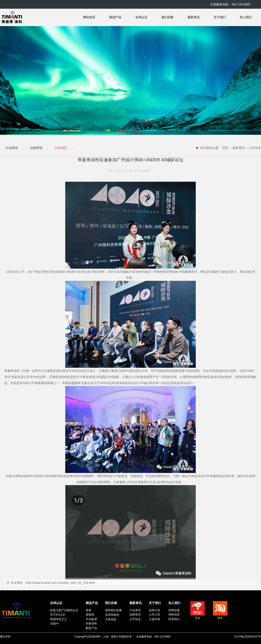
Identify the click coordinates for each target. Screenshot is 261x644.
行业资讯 (135, 610)
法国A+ (55, 623)
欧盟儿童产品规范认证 (64, 610)
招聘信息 (174, 615)
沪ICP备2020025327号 (248, 637)
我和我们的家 (114, 610)
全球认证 (141, 17)
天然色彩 (111, 619)
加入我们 (246, 17)
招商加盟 (174, 610)
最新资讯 (194, 17)
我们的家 (167, 17)
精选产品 (115, 17)
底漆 (89, 610)
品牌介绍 (154, 610)
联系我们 (174, 619)
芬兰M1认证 (58, 615)
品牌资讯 (135, 615)
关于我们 (220, 17)
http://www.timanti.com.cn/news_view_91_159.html (60, 583)
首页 (225, 148)
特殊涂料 (91, 623)
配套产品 (91, 628)
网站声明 (5, 637)
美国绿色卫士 (59, 619)
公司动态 (255, 148)
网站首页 (89, 17)
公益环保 (154, 619)
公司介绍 (154, 615)
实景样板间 (112, 615)
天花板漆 (91, 619)
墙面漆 (90, 615)
